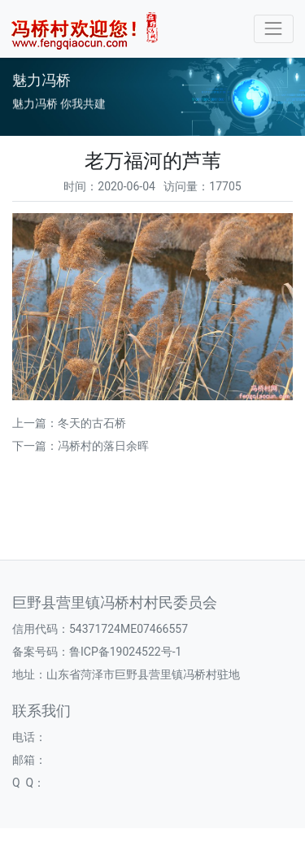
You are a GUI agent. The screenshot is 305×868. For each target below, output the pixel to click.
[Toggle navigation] (274, 29)
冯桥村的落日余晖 (103, 446)
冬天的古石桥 (92, 423)
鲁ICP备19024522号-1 (125, 652)
